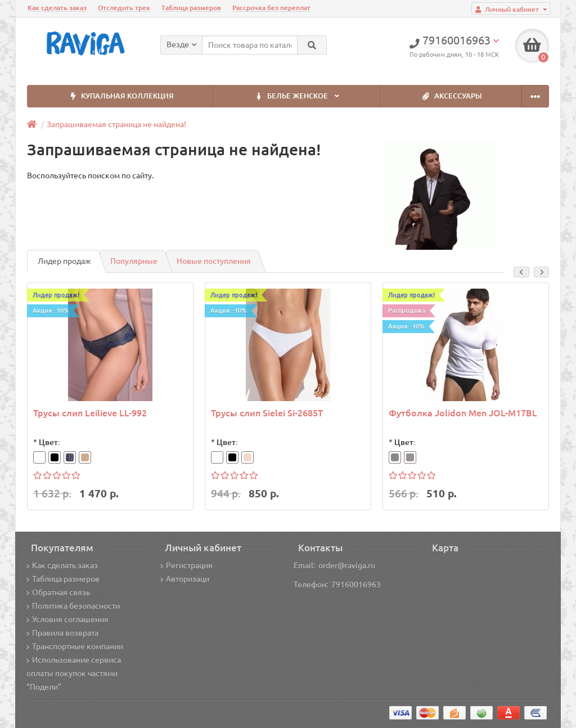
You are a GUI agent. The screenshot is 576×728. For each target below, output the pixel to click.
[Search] (312, 45)
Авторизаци (185, 579)
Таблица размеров (191, 8)
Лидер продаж (64, 261)
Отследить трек (124, 8)
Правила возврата (62, 633)
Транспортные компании (75, 646)
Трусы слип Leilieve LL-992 (90, 413)
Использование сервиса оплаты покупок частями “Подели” (74, 673)
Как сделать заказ (57, 8)
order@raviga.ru (347, 565)
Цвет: (49, 442)
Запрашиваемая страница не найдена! (116, 124)
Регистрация (186, 565)
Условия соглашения (67, 619)
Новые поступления (214, 261)
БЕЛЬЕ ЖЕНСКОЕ (296, 96)
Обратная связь (58, 592)
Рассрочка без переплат (271, 8)
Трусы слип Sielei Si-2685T (267, 413)
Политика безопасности (73, 606)
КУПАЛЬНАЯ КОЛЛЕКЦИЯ (120, 96)
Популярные (134, 261)
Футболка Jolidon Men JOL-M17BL (463, 413)
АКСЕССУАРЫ (451, 96)
